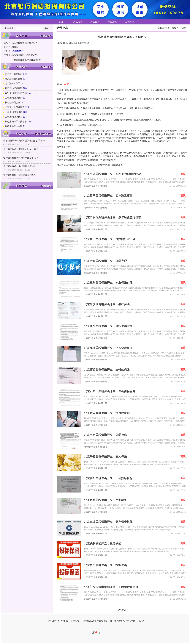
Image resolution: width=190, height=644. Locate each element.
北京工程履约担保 (14, 79)
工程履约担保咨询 (14, 98)
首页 (61, 22)
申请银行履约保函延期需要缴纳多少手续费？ (25, 141)
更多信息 (122, 610)
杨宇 (142, 621)
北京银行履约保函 (14, 74)
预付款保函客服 (13, 103)
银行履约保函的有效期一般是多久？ (21, 158)
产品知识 (112, 22)
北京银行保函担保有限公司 (96, 186)
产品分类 (95, 22)
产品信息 (78, 22)
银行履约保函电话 (14, 88)
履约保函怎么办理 (14, 126)
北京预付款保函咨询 (15, 107)
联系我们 (129, 22)
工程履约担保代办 (14, 117)
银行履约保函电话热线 (16, 93)
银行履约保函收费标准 (16, 122)
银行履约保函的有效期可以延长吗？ (21, 149)
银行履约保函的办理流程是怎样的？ (21, 166)
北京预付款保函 (13, 83)
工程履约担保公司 (14, 112)
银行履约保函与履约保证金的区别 (20, 175)
